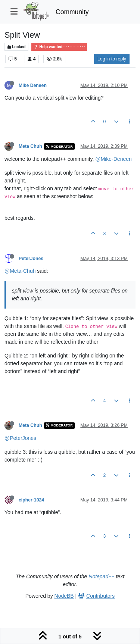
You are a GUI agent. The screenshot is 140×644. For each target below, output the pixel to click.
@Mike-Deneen (113, 159)
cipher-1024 (31, 500)
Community (72, 12)
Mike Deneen (33, 85)
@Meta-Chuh (20, 271)
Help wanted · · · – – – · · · (59, 47)
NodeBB (64, 596)
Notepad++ (101, 576)
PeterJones (31, 259)
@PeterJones (20, 438)
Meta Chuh (30, 146)
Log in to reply (112, 59)
